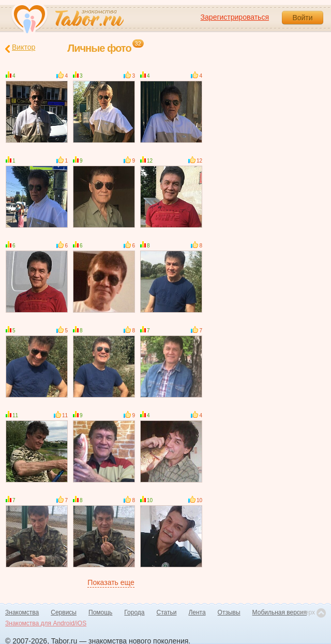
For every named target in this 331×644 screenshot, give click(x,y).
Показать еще (111, 582)
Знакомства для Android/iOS (46, 623)
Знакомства (22, 612)
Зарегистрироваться (235, 17)
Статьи (167, 612)
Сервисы (64, 612)
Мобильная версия (280, 612)
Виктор (20, 48)
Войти (302, 18)
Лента (197, 612)
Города (134, 612)
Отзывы (229, 612)
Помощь (100, 612)
